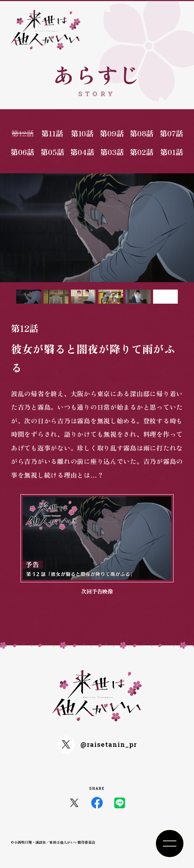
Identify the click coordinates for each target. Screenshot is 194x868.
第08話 (142, 133)
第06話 (22, 152)
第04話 (82, 152)
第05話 (52, 152)
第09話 (112, 133)
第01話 (172, 152)
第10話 (82, 133)
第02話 (142, 152)
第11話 (52, 133)
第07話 (171, 133)
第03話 (112, 152)
